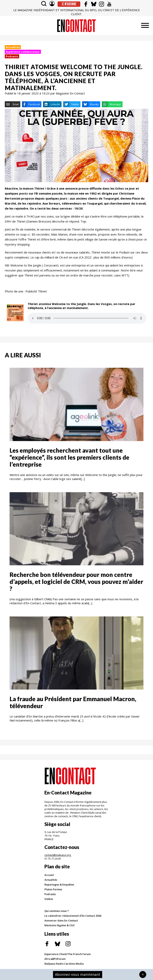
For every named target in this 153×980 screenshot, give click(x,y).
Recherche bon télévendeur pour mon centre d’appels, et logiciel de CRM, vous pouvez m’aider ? (76, 581)
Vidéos (49, 899)
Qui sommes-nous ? (57, 911)
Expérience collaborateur (23, 52)
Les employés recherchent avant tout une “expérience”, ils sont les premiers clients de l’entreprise (69, 457)
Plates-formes (53, 889)
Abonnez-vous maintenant (78, 974)
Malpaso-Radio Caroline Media (64, 964)
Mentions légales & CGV (59, 925)
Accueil (49, 875)
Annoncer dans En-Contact (61, 920)
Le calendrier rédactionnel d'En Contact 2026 (73, 916)
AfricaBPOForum (55, 959)
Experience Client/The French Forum (68, 954)
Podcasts (12, 56)
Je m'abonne (69, 4)
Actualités (13, 47)
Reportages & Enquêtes (59, 885)
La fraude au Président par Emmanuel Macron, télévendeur (73, 702)
